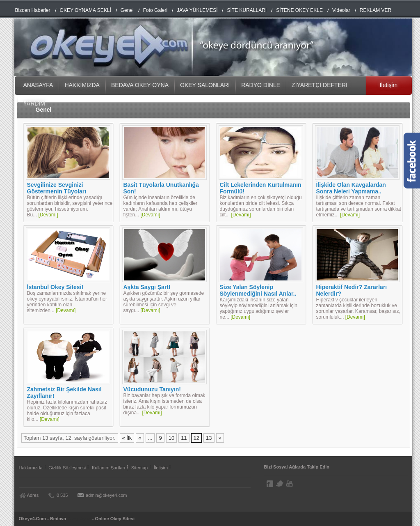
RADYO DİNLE (261, 85)
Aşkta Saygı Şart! (147, 287)
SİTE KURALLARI (247, 10)
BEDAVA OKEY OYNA (140, 85)
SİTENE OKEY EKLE (299, 10)
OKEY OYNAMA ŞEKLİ (86, 10)
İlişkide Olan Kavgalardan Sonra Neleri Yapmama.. (351, 188)
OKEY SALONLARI (205, 85)
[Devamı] (48, 215)
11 (184, 438)
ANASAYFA (38, 85)
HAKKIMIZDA (82, 85)
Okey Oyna (79, 519)
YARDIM (34, 103)
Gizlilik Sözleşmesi (67, 468)
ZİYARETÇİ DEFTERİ (320, 85)
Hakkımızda (31, 468)
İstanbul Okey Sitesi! (55, 287)
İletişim (389, 85)
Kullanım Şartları (108, 468)
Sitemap (139, 468)
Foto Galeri (155, 10)
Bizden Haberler (33, 10)
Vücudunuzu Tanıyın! (152, 389)
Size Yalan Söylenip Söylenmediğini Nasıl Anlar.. (258, 290)
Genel (127, 10)
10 (171, 438)
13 (209, 438)
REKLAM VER (375, 10)
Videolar (341, 10)
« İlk (127, 438)
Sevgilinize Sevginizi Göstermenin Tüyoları (57, 188)
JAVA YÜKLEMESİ (197, 10)
